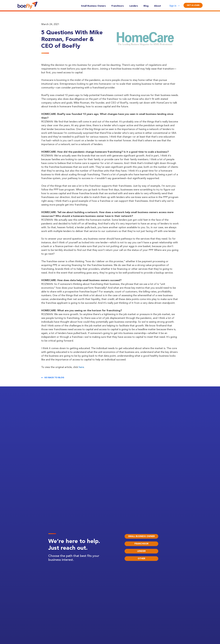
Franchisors (118, 6)
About (157, 6)
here (81, 367)
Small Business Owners (93, 6)
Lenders (134, 6)
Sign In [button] (176, 6)
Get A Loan (193, 5)
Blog (146, 6)
